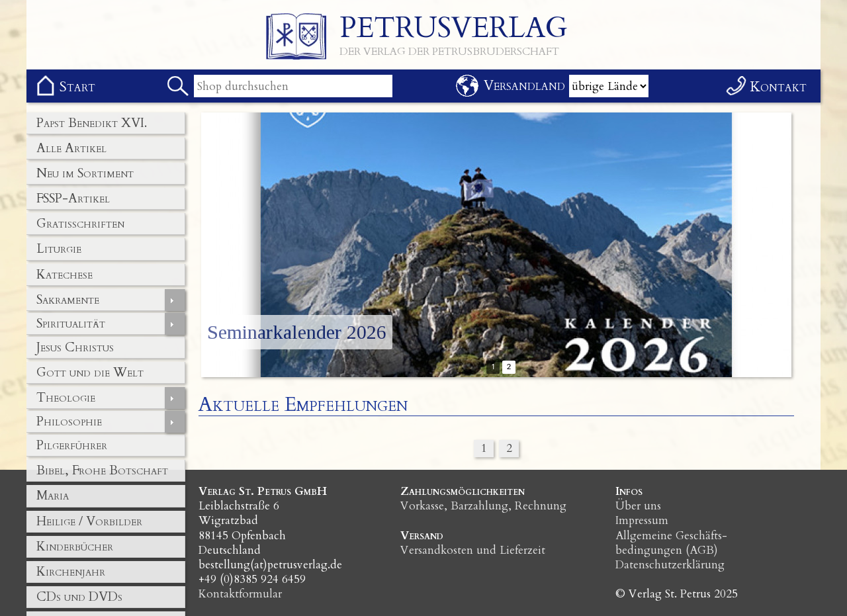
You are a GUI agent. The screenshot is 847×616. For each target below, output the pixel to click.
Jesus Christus (75, 347)
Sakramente (68, 300)
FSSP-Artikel (73, 198)
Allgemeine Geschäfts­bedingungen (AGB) (671, 543)
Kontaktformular (240, 594)
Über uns (638, 506)
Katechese (65, 275)
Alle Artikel (71, 148)
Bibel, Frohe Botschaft (102, 470)
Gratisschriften (80, 224)
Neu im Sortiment (85, 173)
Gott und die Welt (90, 373)
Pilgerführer (72, 445)
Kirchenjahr (71, 572)
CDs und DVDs (79, 597)
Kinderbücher (75, 547)
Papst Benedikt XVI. (92, 123)
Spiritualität (71, 324)
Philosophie (69, 421)
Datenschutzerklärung (670, 565)
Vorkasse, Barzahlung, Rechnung (483, 506)
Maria (53, 496)
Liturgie (59, 249)
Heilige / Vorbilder (89, 521)
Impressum (642, 520)
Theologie (66, 398)
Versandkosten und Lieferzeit (473, 550)
